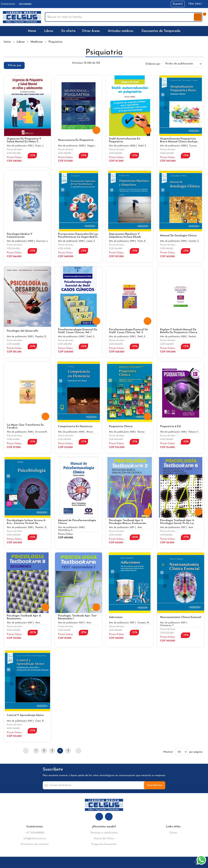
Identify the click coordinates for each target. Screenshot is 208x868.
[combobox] (120, 17)
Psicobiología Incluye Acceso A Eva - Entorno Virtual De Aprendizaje (26, 522)
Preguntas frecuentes (104, 844)
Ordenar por (153, 64)
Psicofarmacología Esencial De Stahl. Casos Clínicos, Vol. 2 (129, 331)
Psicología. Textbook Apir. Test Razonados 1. (77, 617)
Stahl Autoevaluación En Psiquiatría (125, 140)
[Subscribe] (155, 785)
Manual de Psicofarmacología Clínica (77, 522)
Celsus (173, 833)
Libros (21, 42)
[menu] (104, 31)
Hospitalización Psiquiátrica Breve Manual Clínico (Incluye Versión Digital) (179, 140)
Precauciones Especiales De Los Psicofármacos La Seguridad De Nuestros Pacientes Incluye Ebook (78, 236)
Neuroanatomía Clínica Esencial (181, 617)
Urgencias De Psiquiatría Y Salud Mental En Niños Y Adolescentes (24, 140)
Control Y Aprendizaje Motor (25, 715)
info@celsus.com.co (35, 838)
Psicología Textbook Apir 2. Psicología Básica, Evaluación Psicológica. (127, 522)
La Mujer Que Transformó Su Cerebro (25, 426)
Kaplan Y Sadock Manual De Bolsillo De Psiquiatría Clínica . (179, 331)
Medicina (37, 42)
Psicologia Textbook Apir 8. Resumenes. (24, 617)
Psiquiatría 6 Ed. (171, 426)
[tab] (14, 65)
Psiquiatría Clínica (121, 426)
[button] (178, 4)
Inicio (7, 42)
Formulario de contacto (35, 844)
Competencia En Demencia (75, 426)
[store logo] (22, 17)
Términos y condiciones (104, 833)
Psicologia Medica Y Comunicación (20, 236)
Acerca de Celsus (104, 838)
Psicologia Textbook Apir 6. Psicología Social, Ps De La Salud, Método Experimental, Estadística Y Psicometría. (179, 522)
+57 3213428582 (35, 833)
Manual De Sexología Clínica (178, 236)
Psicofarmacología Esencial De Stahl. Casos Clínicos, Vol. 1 (78, 331)
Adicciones (116, 617)
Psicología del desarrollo (23, 331)
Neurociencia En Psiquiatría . (76, 140)
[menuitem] (33, 31)
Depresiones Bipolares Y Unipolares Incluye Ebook (125, 236)
